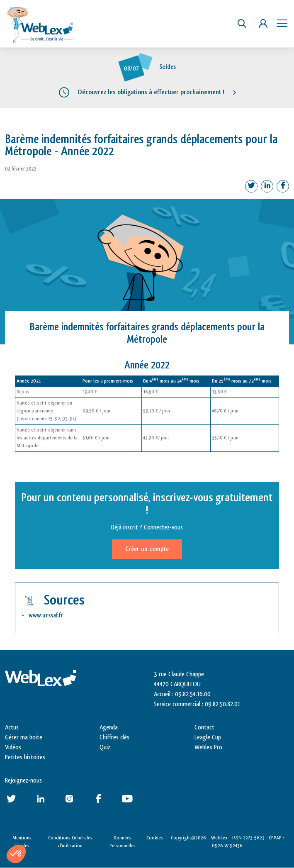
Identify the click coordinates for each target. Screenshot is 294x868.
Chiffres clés (114, 738)
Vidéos (13, 747)
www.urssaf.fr (46, 616)
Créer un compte (147, 549)
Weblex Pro (208, 747)
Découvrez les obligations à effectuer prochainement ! (151, 92)
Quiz (105, 747)
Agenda (109, 728)
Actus (12, 728)
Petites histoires (25, 757)
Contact (204, 728)
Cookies (155, 838)
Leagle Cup (208, 738)
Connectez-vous (163, 528)
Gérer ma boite (24, 738)
